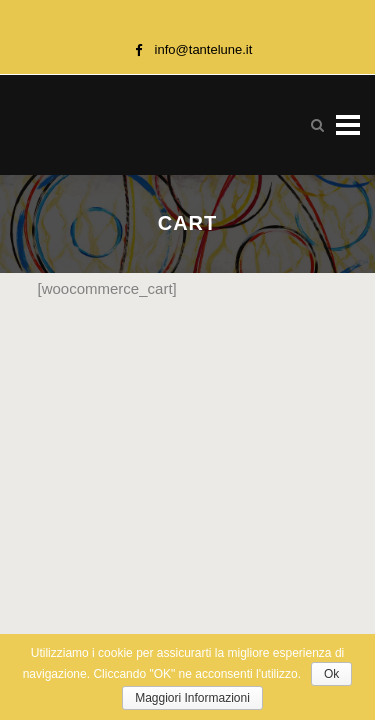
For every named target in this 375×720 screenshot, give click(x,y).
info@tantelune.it (204, 49)
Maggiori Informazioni (192, 698)
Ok (331, 674)
